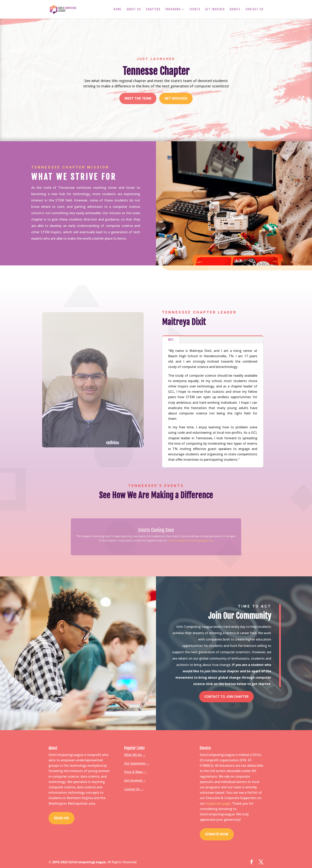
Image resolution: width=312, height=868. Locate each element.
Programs (173, 9)
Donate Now (217, 834)
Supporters (214, 803)
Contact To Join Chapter (226, 697)
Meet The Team (138, 98)
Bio (171, 340)
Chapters (153, 9)
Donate (235, 9)
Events (195, 9)
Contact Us (254, 9)
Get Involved (215, 9)
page (227, 803)
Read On (61, 818)
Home (118, 9)
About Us (134, 9)
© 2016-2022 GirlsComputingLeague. (78, 862)
